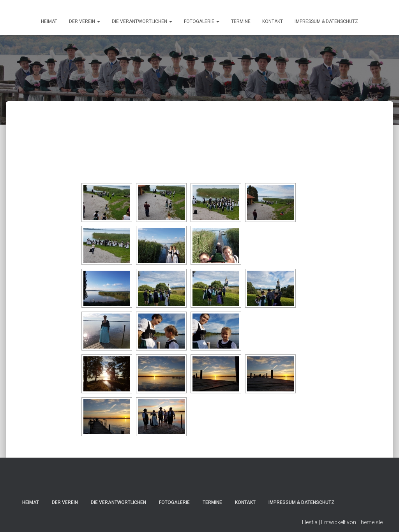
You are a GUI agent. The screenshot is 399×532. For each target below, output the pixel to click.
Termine (241, 21)
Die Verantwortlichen (142, 21)
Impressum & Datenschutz (326, 21)
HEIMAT (49, 21)
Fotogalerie (202, 21)
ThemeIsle (370, 522)
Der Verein (85, 21)
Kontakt (273, 21)
